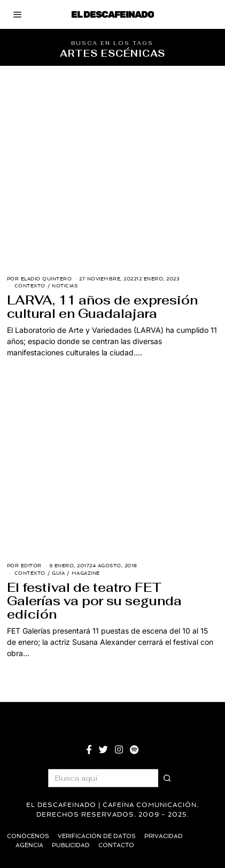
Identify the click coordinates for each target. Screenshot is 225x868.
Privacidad (164, 836)
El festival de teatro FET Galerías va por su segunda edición (94, 601)
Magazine (86, 573)
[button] (167, 778)
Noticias (65, 286)
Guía (58, 573)
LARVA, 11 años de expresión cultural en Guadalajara (102, 307)
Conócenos (28, 836)
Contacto (116, 845)
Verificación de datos (97, 836)
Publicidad (71, 845)
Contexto (30, 286)
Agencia (29, 845)
